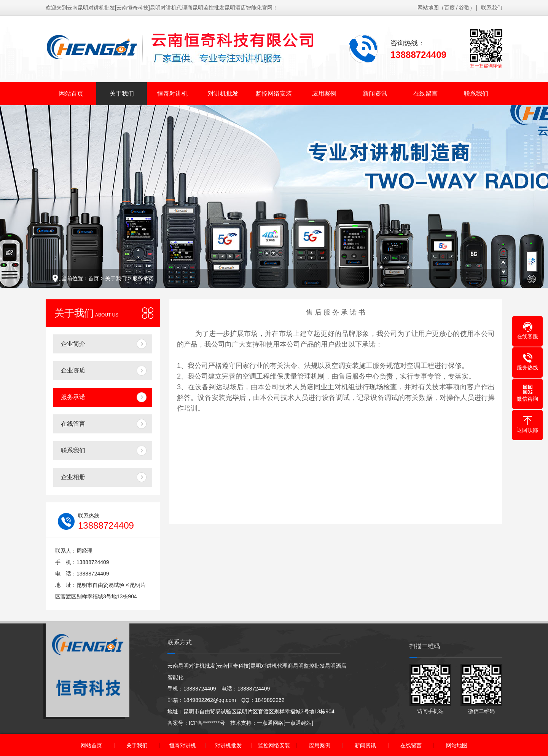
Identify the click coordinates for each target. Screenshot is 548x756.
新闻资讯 (375, 94)
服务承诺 (143, 278)
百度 (449, 8)
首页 (94, 278)
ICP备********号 (207, 723)
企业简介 (73, 344)
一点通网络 (270, 723)
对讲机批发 (223, 94)
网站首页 (71, 94)
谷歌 (464, 8)
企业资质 (73, 370)
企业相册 (73, 477)
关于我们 (122, 94)
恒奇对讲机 (172, 94)
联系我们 (492, 8)
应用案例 (324, 94)
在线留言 (425, 94)
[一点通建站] (298, 723)
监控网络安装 (274, 94)
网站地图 (428, 8)
